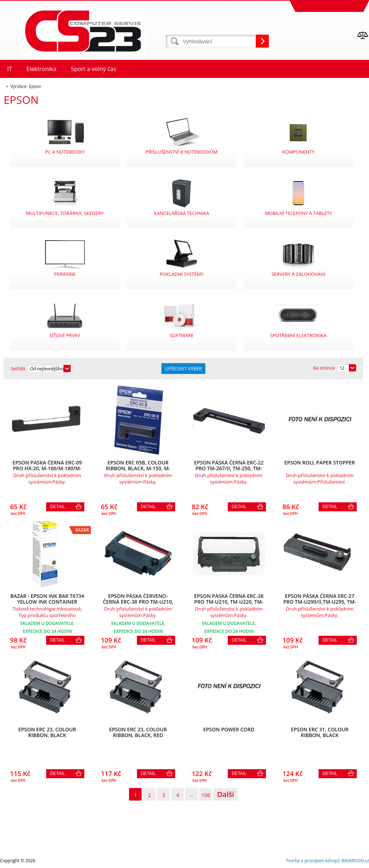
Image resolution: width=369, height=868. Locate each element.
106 (206, 795)
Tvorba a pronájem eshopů (313, 861)
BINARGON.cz (355, 861)
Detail (57, 507)
